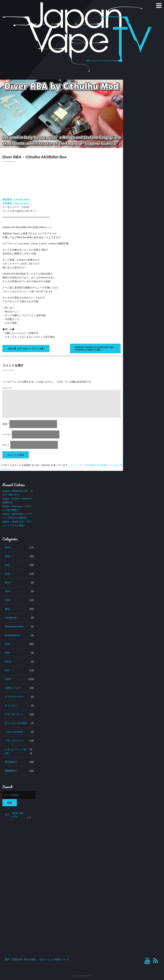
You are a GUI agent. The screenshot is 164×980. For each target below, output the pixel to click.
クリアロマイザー (14, 697)
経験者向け (11, 771)
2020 (7, 556)
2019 (7, 547)
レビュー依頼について (57, 959)
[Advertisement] (18, 874)
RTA (7, 670)
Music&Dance (12, 635)
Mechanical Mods (14, 626)
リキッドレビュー (14, 741)
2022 (7, 574)
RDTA (8, 661)
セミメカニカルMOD (16, 723)
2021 (7, 565)
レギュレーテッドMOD (15, 751)
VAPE (8, 679)
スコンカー (11, 705)
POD (7, 644)
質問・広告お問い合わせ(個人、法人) (25, 959)
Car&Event (11, 618)
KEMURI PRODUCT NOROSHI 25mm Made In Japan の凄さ (94, 348)
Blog (7, 609)
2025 (7, 600)
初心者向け (11, 762)
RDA (7, 653)
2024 (7, 591)
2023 (7, 582)
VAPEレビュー (13, 688)
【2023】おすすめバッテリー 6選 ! (26, 349)
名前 (6, 424)
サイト (6, 445)
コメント (7, 388)
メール (7, 434)
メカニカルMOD (14, 732)
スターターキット (14, 714)
